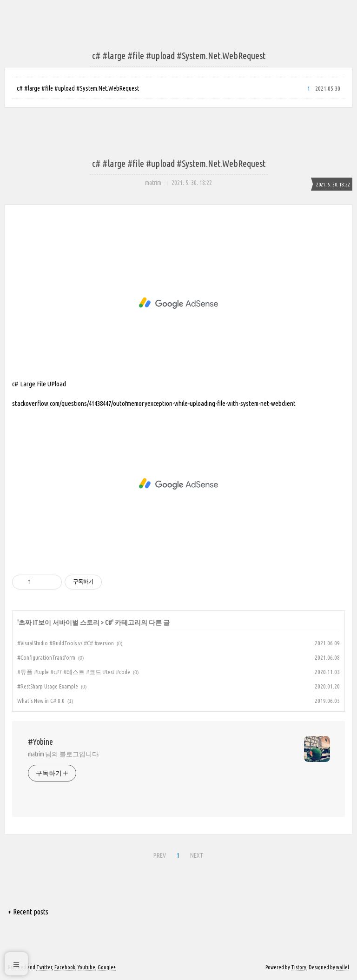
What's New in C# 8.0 (41, 701)
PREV (159, 854)
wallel (343, 967)
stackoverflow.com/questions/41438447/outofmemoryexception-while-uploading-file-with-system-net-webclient (154, 403)
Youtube (86, 967)
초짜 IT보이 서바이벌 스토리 (59, 622)
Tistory (299, 967)
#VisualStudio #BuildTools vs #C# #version (66, 643)
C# (109, 622)
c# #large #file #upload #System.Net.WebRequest (78, 88)
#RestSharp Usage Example (48, 686)
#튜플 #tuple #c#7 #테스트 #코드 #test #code (74, 672)
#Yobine (40, 742)
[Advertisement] (178, 303)
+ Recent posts (28, 912)
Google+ (107, 967)
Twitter (44, 967)
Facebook (65, 967)
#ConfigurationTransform (46, 657)
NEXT (196, 854)
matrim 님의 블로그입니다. (64, 754)
